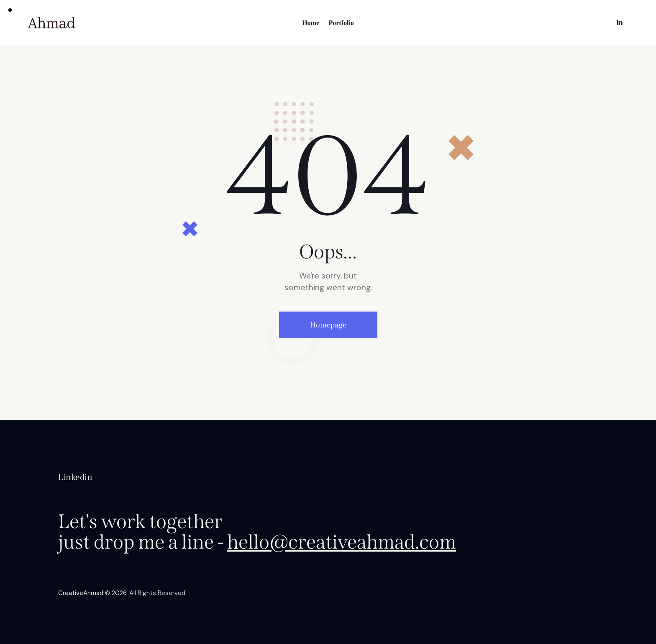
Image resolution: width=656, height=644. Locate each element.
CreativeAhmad (81, 593)
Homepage (328, 325)
